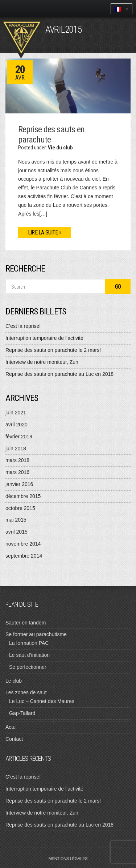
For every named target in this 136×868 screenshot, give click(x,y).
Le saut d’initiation (29, 655)
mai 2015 (16, 520)
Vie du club (60, 148)
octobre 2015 (20, 508)
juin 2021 (16, 413)
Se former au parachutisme (36, 634)
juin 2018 (16, 449)
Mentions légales (68, 859)
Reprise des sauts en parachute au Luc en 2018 (59, 374)
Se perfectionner (28, 667)
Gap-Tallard (22, 713)
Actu (11, 727)
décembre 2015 (23, 496)
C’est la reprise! (23, 326)
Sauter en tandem (26, 623)
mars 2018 (17, 460)
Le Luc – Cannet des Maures (42, 701)
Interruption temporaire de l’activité (44, 338)
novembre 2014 (23, 544)
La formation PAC (29, 643)
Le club (14, 681)
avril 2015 (17, 532)
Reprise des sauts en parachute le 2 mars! (53, 350)
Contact (14, 739)
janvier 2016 (19, 484)
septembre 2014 (24, 556)
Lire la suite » (45, 232)
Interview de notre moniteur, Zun (42, 362)
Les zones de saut (26, 692)
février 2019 (19, 437)
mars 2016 (17, 472)
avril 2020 (17, 425)
